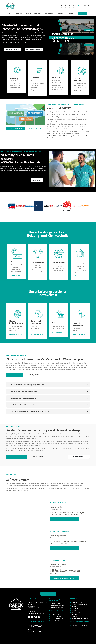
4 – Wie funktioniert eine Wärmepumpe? (21, 405)
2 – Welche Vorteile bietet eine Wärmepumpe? (23, 391)
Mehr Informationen (16, 276)
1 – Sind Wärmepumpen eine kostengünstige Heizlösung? (26, 385)
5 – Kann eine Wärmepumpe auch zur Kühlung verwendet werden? (29, 411)
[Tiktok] (74, 6)
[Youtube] (66, 6)
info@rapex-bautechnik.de (36, 614)
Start (9, 14)
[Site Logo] (11, 6)
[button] (82, 14)
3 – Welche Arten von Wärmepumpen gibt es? (23, 398)
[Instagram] (70, 6)
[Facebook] (61, 6)
